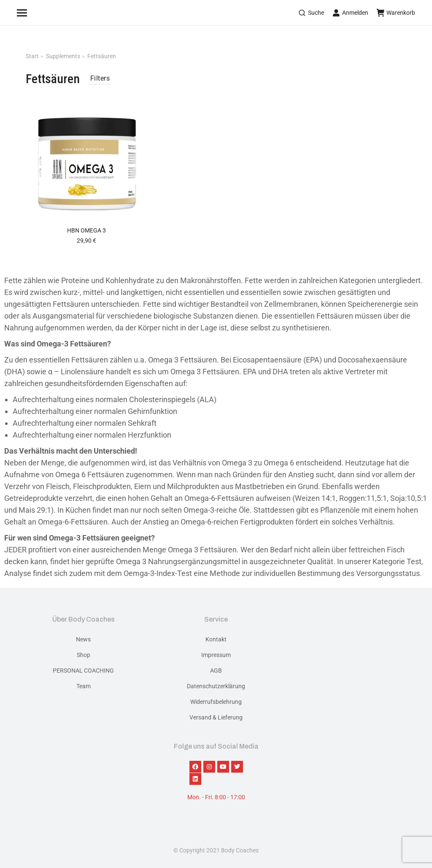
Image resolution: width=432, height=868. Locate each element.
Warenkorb (396, 13)
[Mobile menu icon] (32, 13)
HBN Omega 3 (86, 230)
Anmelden (350, 13)
